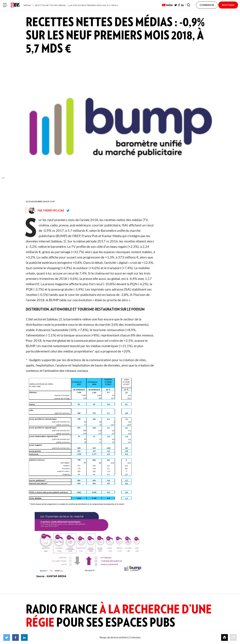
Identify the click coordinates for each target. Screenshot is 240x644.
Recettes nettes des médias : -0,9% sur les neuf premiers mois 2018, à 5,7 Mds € (76, 5)
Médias (27, 5)
